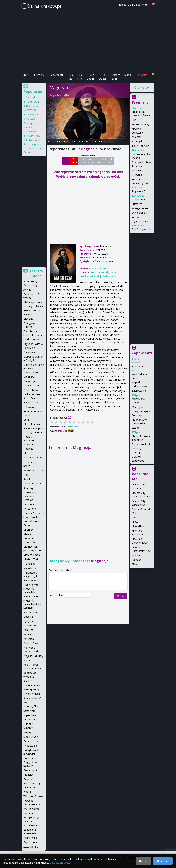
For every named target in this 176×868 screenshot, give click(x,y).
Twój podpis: (56, 595)
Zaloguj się (125, 5)
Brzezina (28, 319)
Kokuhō (28, 479)
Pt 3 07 (111, 161)
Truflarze (29, 775)
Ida (25, 453)
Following (29, 407)
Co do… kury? (31, 339)
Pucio (27, 660)
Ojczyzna (137, 175)
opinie (102, 141)
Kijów (135, 522)
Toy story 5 (138, 191)
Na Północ (29, 564)
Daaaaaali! (29, 352)
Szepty (27, 732)
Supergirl (137, 141)
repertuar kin (62, 141)
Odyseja (136, 452)
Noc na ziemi (31, 612)
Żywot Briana (31, 847)
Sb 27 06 (66, 161)
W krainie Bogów (33, 796)
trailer (93, 141)
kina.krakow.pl (46, 6)
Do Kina (70, 77)
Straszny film (33, 136)
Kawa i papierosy (33, 470)
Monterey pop (140, 170)
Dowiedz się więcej (60, 863)
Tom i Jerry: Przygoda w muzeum (30, 762)
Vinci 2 (27, 792)
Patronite (142, 75)
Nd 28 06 (75, 161)
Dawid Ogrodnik (99, 272)
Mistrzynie (138, 407)
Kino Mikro (138, 526)
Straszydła (32, 114)
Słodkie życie (31, 737)
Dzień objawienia (142, 229)
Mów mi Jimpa (32, 555)
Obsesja (31, 119)
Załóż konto (141, 5)
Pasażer (28, 634)
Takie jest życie (141, 146)
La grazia (29, 504)
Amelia (27, 290)
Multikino (137, 555)
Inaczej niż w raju (33, 457)
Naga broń (30, 568)
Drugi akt (29, 377)
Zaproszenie (139, 391)
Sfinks (135, 564)
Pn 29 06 (83, 161)
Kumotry (137, 204)
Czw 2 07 (104, 161)
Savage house (140, 208)
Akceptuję (163, 861)
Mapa (128, 75)
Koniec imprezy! (141, 124)
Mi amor (137, 137)
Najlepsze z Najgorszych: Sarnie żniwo (31, 576)
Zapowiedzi (56, 75)
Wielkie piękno (32, 809)
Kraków (141, 87)
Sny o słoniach (140, 213)
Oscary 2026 (116, 77)
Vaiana (136, 428)
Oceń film (73, 427)
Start (26, 75)
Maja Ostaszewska (107, 276)
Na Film (80, 77)
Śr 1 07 (98, 161)
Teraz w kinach (36, 273)
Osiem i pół (30, 626)
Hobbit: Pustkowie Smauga (29, 440)
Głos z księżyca (32, 424)
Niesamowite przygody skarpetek (31, 588)
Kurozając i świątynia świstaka (30, 496)
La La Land (30, 509)
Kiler (26, 475)
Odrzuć (143, 861)
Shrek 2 (28, 681)
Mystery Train (31, 559)
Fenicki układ (31, 403)
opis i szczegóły (80, 141)
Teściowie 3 (30, 746)
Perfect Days (31, 643)
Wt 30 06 (91, 161)
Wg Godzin (91, 77)
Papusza (28, 630)
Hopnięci (28, 449)
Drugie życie (139, 199)
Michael (28, 534)
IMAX (135, 517)
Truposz (28, 779)
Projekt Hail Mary (33, 656)
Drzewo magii (31, 386)
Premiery (39, 75)
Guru (134, 120)
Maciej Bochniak (67, 95)
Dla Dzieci (102, 77)
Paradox (137, 560)
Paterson (29, 639)
